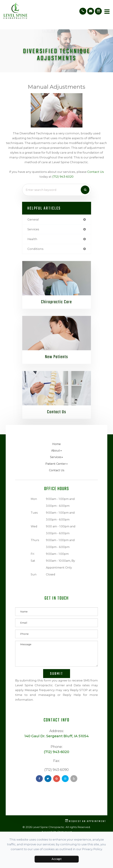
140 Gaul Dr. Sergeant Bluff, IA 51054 (56, 736)
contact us (96, 172)
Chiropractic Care (56, 302)
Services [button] (56, 457)
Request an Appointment (86, 821)
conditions (35, 249)
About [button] (56, 451)
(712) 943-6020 (63, 177)
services (33, 229)
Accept (57, 859)
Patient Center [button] (56, 464)
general (33, 219)
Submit (57, 674)
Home (56, 444)
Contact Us (57, 412)
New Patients (56, 357)
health (32, 239)
